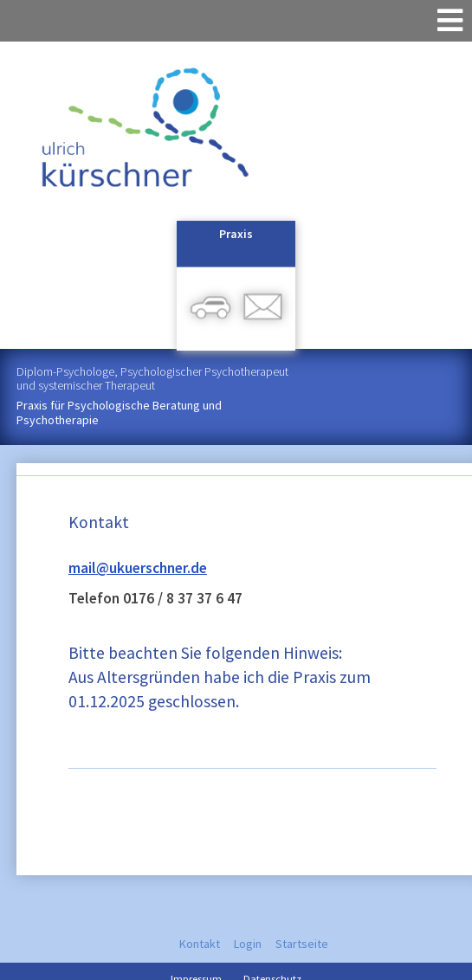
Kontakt (200, 944)
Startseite (302, 944)
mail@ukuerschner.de (138, 568)
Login (248, 944)
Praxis (236, 234)
